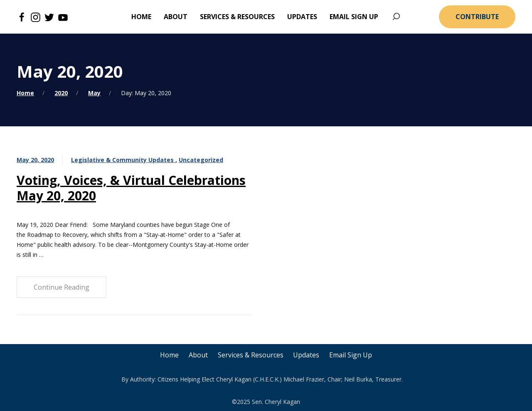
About (198, 355)
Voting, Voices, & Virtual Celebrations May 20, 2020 (131, 188)
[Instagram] (36, 17)
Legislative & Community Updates (123, 160)
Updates (307, 355)
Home (25, 93)
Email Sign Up (351, 355)
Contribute (477, 17)
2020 (61, 93)
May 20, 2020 (35, 160)
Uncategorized (201, 160)
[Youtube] (63, 17)
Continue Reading (62, 287)
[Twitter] (49, 17)
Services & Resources (251, 355)
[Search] (396, 17)
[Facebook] (22, 17)
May (94, 93)
